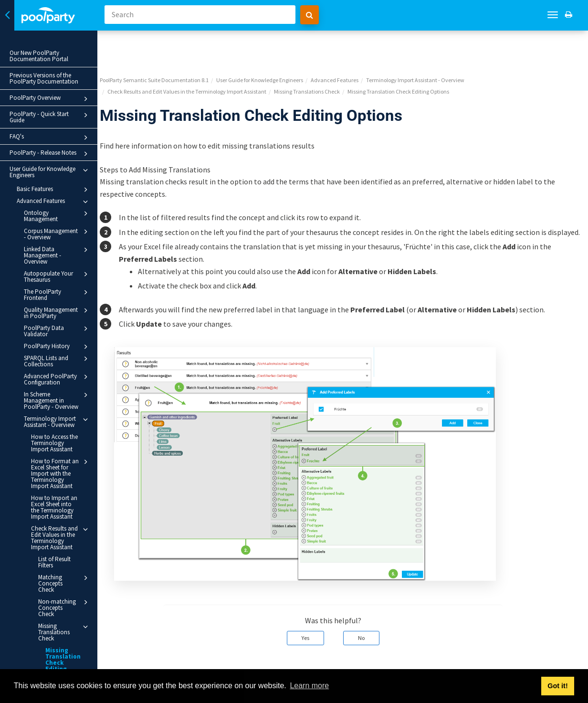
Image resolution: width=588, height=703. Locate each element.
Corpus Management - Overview (58, 234)
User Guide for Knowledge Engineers (50, 172)
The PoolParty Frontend (58, 294)
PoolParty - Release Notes (50, 154)
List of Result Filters (54, 562)
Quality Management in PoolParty (58, 313)
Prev (130, 663)
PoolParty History (58, 347)
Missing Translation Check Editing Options (63, 650)
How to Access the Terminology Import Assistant (54, 443)
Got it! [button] (557, 686)
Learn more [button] (309, 686)
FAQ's (50, 138)
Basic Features (54, 190)
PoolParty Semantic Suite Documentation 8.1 (174, 46)
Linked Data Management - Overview (58, 255)
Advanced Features (54, 202)
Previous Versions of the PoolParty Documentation (44, 78)
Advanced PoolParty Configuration (58, 379)
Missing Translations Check (65, 619)
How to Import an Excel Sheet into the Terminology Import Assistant (54, 507)
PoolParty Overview (50, 99)
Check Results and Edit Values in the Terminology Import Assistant (61, 538)
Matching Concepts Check (65, 580)
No (371, 616)
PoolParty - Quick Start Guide (50, 117)
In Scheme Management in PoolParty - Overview (58, 400)
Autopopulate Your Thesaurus (58, 276)
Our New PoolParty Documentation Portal (39, 56)
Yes (315, 616)
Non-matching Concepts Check (65, 598)
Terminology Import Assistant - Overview (58, 421)
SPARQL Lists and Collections (58, 361)
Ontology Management (58, 216)
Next (570, 663)
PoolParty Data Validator (58, 331)
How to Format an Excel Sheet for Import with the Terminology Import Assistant (61, 473)
